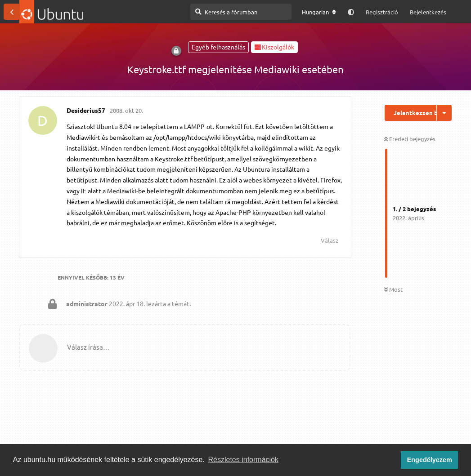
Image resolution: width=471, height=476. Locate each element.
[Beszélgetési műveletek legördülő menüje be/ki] (444, 113)
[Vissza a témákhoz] (12, 12)
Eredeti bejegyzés (410, 139)
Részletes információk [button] (244, 460)
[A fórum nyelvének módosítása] (319, 12)
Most (393, 289)
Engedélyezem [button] (430, 460)
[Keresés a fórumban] (241, 12)
